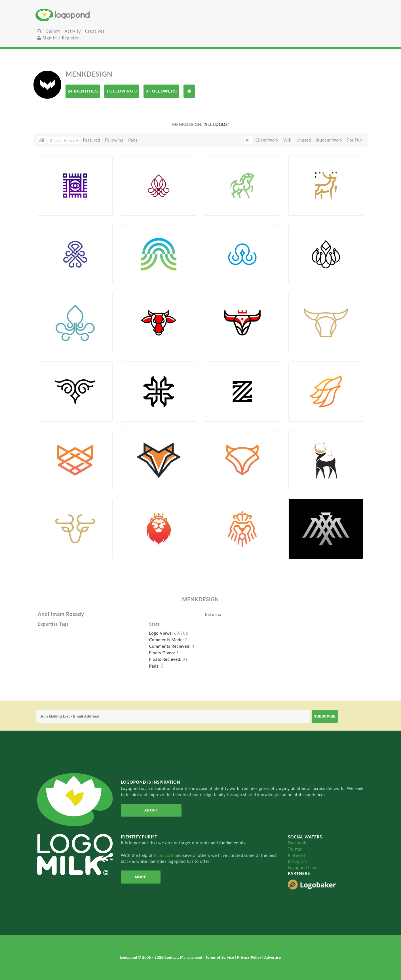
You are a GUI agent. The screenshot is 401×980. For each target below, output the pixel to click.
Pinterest (297, 855)
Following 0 (122, 91)
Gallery (53, 31)
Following (114, 140)
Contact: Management (184, 957)
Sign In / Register (58, 38)
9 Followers (161, 91)
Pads (133, 140)
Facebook (297, 843)
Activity (73, 31)
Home (90, 15)
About (151, 810)
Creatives (95, 31)
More (141, 877)
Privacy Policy (250, 957)
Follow (189, 91)
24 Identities (83, 91)
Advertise (273, 957)
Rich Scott (164, 855)
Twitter (295, 849)
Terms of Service (220, 957)
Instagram (297, 861)
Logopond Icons (303, 868)
